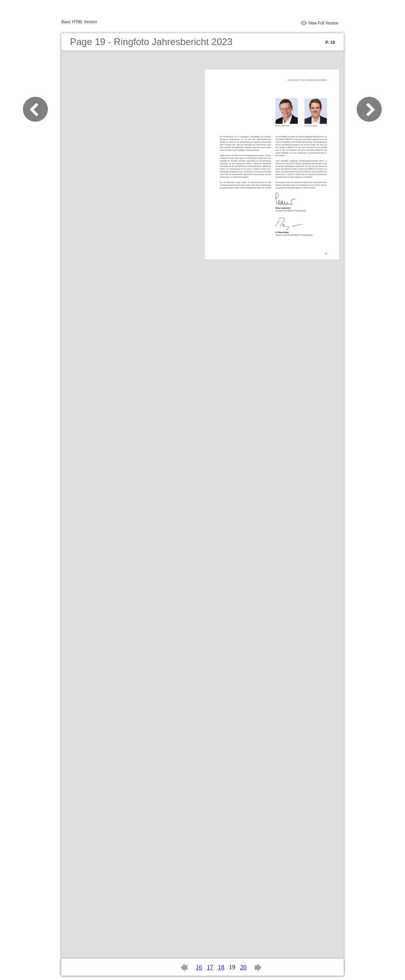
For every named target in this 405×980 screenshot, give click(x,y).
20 (243, 967)
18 (221, 967)
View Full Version (323, 23)
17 (210, 967)
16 (199, 967)
